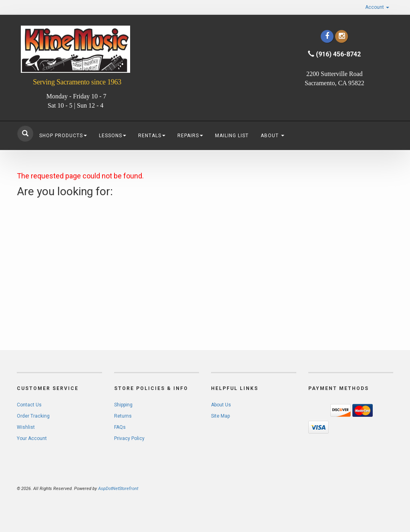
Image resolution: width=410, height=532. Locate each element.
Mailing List (232, 136)
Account (377, 7)
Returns (123, 416)
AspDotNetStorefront (118, 489)
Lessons (113, 136)
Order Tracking (33, 416)
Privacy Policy (129, 438)
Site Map (220, 416)
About (272, 136)
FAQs (120, 427)
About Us (221, 405)
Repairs (190, 136)
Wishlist (26, 427)
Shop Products (63, 136)
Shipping (123, 405)
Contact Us (29, 405)
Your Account (32, 438)
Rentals (152, 136)
